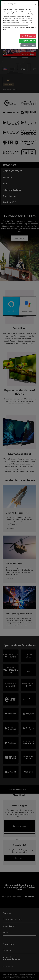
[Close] (36, 4)
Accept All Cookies (28, 41)
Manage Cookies (28, 45)
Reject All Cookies (28, 36)
